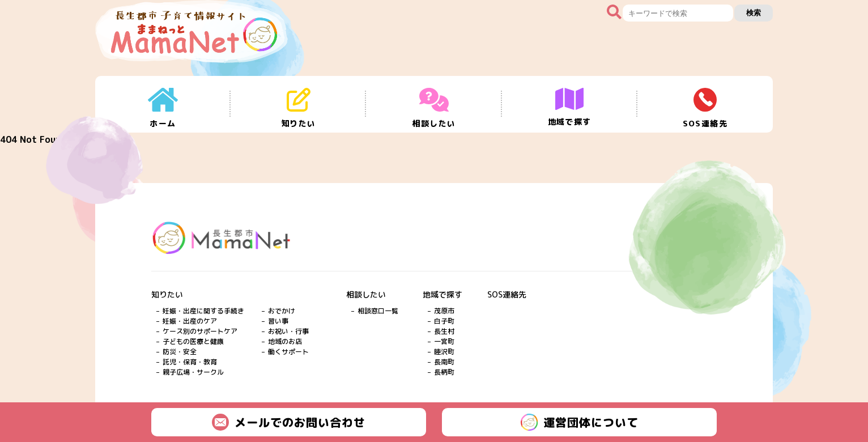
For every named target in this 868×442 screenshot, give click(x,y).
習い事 (278, 321)
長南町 (444, 362)
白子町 (444, 321)
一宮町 (444, 341)
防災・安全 (180, 352)
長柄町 (444, 372)
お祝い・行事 (288, 331)
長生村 (444, 331)
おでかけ (282, 311)
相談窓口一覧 (378, 311)
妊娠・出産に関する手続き (203, 311)
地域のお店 (285, 341)
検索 (754, 13)
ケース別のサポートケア (200, 331)
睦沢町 (444, 352)
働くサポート (288, 352)
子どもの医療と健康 (193, 341)
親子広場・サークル (193, 372)
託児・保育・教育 (190, 362)
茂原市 (444, 311)
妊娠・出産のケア (190, 321)
